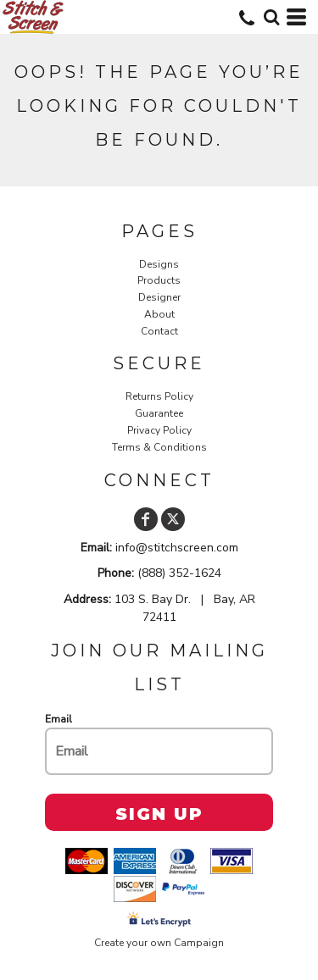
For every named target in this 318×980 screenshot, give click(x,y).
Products (159, 280)
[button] (271, 17)
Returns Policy (159, 396)
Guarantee (159, 413)
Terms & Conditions (159, 447)
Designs (159, 264)
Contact (159, 331)
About (159, 314)
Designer (159, 297)
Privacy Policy (159, 430)
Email (59, 719)
